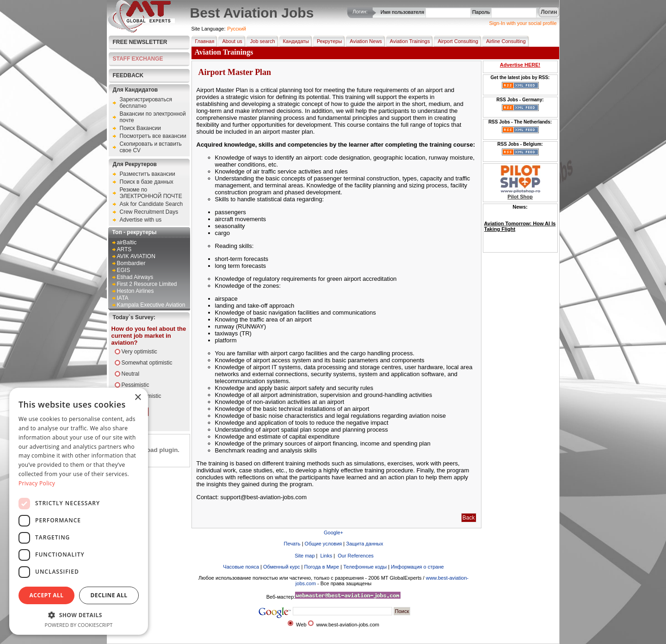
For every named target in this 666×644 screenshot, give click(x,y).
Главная (203, 41)
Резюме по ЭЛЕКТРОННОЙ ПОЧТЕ (151, 193)
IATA (123, 298)
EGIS (124, 270)
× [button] (138, 398)
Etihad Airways (135, 277)
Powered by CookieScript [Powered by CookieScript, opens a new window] (79, 625)
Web (301, 625)
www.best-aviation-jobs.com (348, 625)
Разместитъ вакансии (148, 174)
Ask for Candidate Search (151, 204)
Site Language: (209, 29)
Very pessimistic (142, 396)
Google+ (333, 533)
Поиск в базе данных (147, 182)
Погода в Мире (322, 567)
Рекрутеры (327, 41)
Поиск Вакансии (140, 128)
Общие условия (324, 544)
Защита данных (364, 544)
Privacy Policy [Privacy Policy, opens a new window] (37, 483)
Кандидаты (294, 41)
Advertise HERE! (520, 65)
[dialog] (79, 511)
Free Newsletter (140, 42)
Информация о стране (417, 567)
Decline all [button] (109, 595)
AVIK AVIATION (136, 256)
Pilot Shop (520, 197)
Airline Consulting (504, 41)
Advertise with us (141, 220)
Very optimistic (139, 352)
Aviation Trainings (408, 41)
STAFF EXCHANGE (138, 59)
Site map (304, 556)
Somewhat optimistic (147, 363)
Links (326, 556)
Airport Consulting (456, 41)
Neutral (131, 374)
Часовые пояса (241, 567)
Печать (292, 544)
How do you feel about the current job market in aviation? (149, 336)
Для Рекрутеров (135, 164)
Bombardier (131, 263)
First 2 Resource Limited (147, 284)
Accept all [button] (47, 595)
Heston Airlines (136, 291)
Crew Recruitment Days (149, 212)
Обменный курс (281, 567)
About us (230, 41)
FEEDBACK (128, 75)
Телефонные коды (365, 567)
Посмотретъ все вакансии (153, 136)
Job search (261, 41)
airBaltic (127, 242)
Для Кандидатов (136, 90)
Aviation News (364, 41)
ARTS (124, 249)
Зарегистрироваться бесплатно (146, 103)
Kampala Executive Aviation (151, 305)
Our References (355, 556)
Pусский (237, 29)
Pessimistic (136, 385)
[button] (79, 615)
